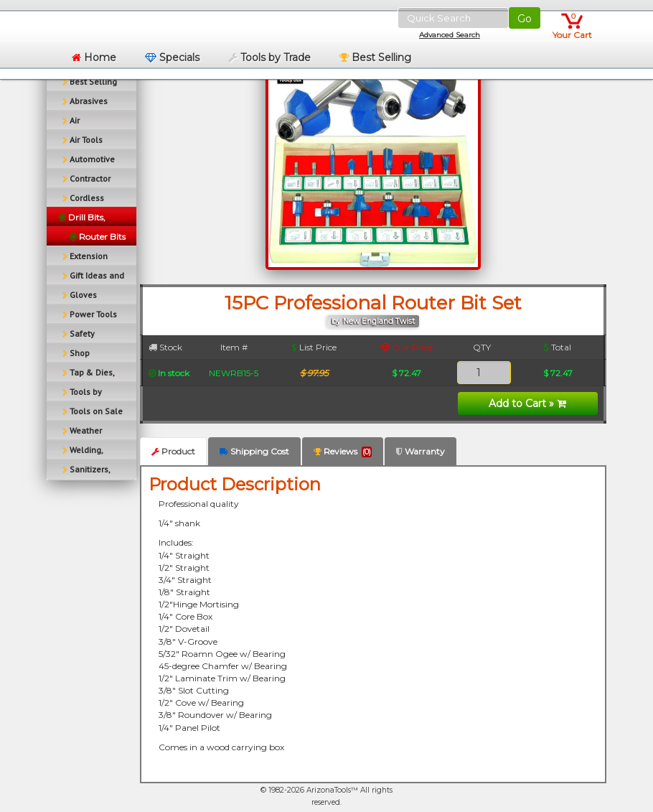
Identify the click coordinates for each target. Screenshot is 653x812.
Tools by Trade (269, 57)
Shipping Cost (254, 451)
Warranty (421, 451)
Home (94, 57)
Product (173, 451)
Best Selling (375, 57)
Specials (172, 57)
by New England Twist (373, 321)
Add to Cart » (527, 403)
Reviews (343, 452)
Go (525, 19)
